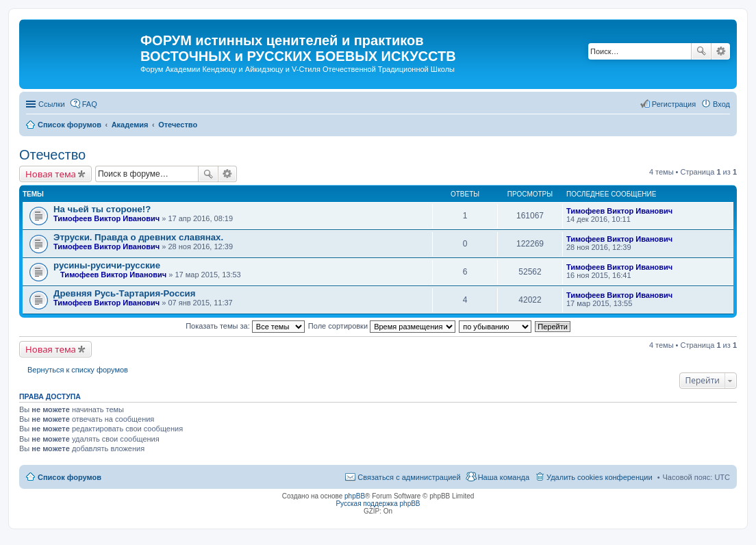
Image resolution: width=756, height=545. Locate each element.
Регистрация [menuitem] (674, 104)
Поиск (701, 51)
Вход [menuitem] (721, 104)
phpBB (355, 496)
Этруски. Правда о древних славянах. (138, 237)
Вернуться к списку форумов (78, 370)
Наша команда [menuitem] (504, 477)
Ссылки (52, 104)
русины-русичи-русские (107, 265)
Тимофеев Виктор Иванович (106, 218)
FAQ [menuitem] (90, 104)
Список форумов (70, 477)
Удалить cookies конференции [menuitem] (600, 477)
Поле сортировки (382, 326)
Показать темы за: (245, 326)
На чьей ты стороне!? (102, 209)
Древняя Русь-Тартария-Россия (124, 293)
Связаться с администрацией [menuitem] (409, 477)
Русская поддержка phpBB (378, 504)
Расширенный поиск (721, 51)
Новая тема (51, 174)
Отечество (52, 155)
